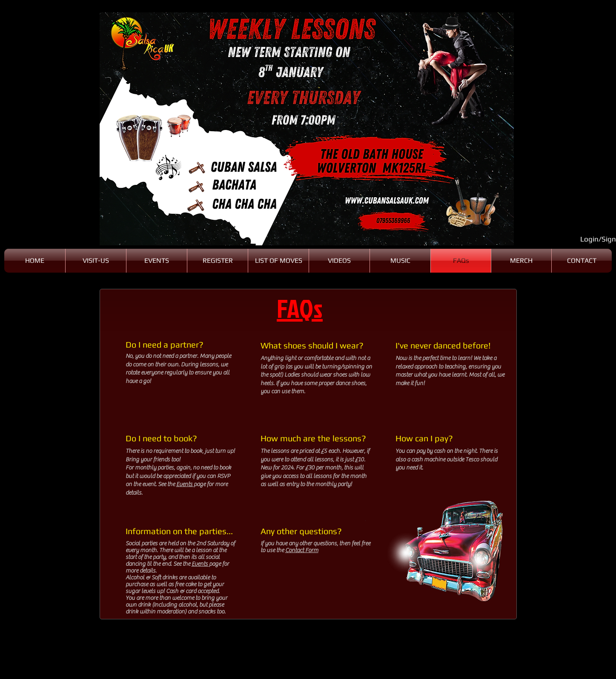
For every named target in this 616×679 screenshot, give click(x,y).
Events (185, 484)
